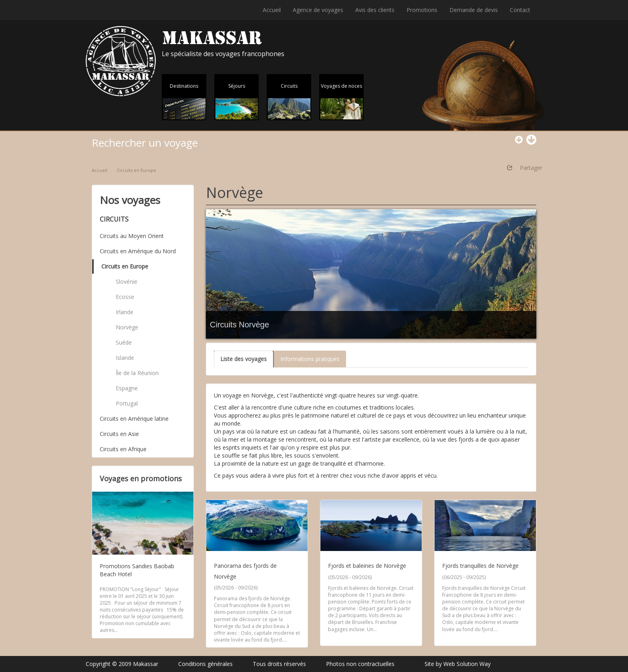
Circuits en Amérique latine (134, 419)
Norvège (127, 327)
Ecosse (125, 297)
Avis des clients (375, 10)
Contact (520, 10)
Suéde (124, 342)
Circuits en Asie (119, 434)
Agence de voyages (318, 10)
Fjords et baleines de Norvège (367, 566)
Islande (125, 358)
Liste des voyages (244, 359)
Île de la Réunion (137, 373)
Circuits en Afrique (123, 449)
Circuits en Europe (136, 170)
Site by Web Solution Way (458, 664)
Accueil (272, 10)
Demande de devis (474, 10)
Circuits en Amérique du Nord (138, 251)
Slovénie (127, 282)
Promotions (422, 10)
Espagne (127, 388)
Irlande (125, 312)
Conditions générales (205, 664)
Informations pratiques (310, 359)
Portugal (127, 403)
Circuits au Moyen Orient (132, 236)
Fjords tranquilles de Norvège (480, 566)
